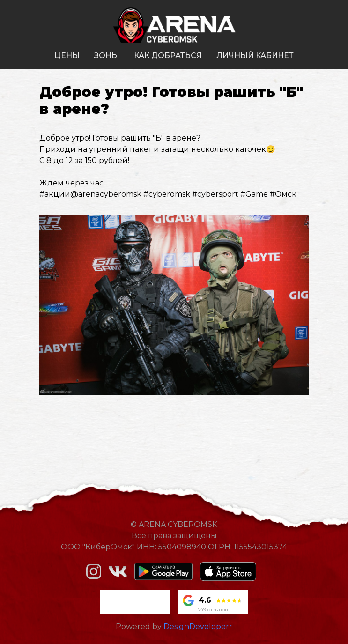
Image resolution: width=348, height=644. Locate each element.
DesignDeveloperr (198, 626)
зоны (107, 56)
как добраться (168, 56)
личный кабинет (255, 56)
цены (67, 56)
